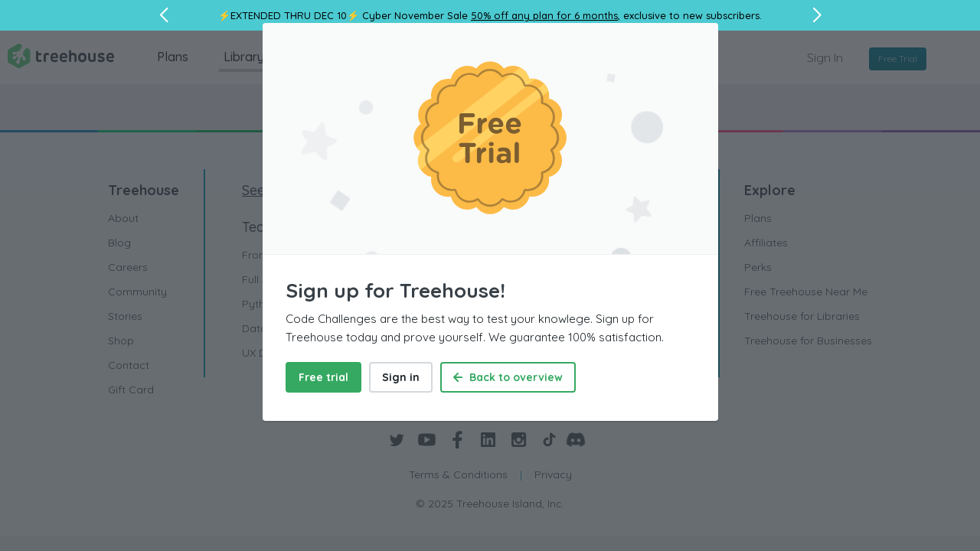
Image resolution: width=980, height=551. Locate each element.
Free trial (323, 377)
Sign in (401, 377)
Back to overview (508, 377)
